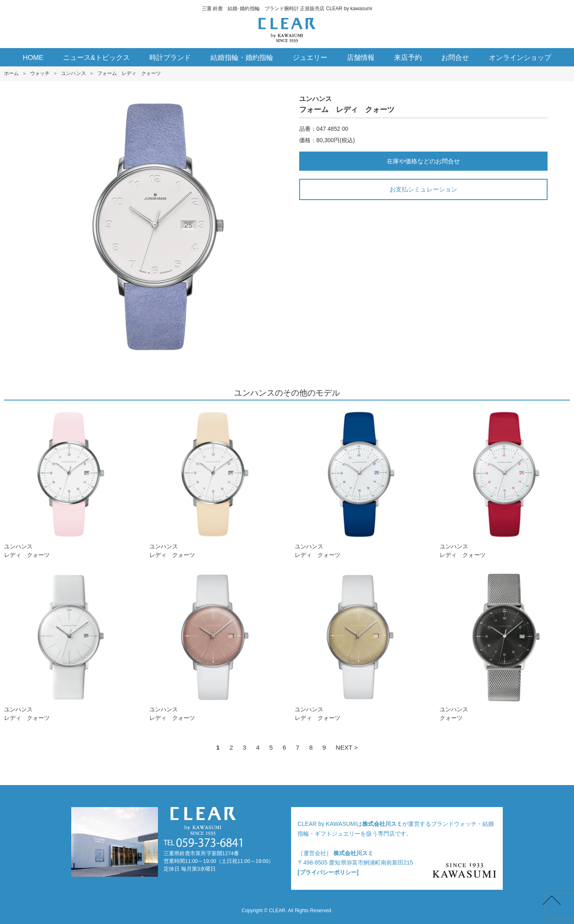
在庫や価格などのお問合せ (423, 161)
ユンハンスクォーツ (505, 646)
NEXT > (347, 747)
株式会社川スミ (382, 824)
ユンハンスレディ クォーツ (69, 483)
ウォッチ (40, 73)
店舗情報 (361, 58)
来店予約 (408, 58)
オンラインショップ (520, 58)
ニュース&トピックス (97, 58)
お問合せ (455, 58)
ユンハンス (73, 73)
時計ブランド (170, 58)
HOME (33, 58)
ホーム (11, 73)
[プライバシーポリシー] (328, 872)
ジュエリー (310, 58)
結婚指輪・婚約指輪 (242, 58)
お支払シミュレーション (423, 189)
